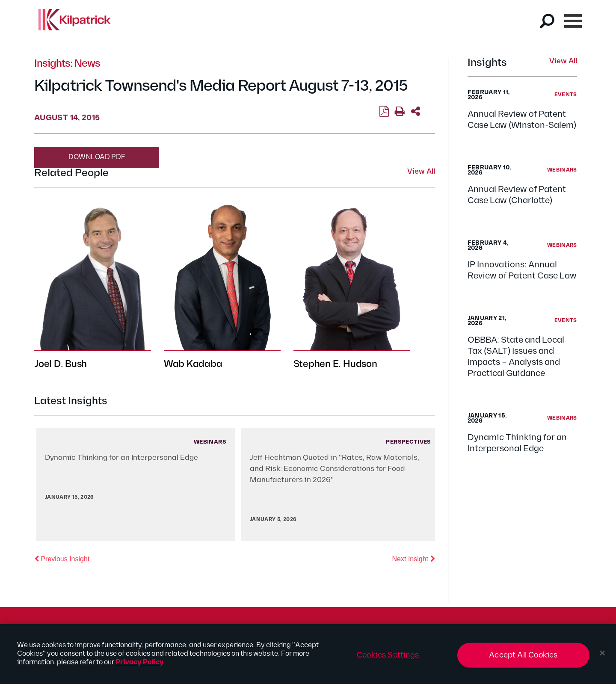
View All (563, 62)
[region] (308, 654)
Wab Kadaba (193, 364)
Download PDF (97, 157)
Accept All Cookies (523, 655)
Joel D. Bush (61, 364)
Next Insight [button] (414, 558)
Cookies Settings (388, 655)
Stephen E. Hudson (335, 364)
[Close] (602, 653)
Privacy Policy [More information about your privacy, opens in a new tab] (140, 662)
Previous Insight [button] (62, 558)
